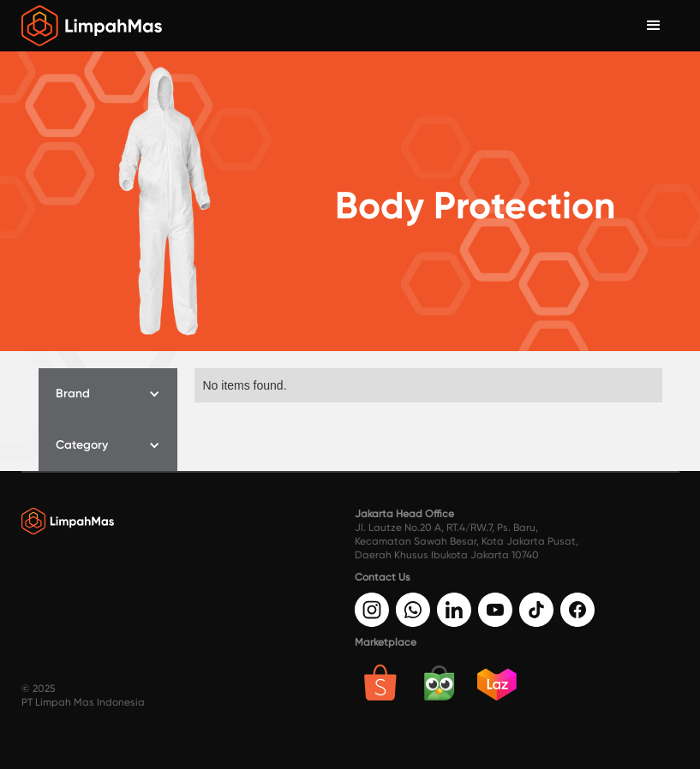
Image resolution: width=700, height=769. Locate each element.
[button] (108, 394)
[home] (92, 26)
